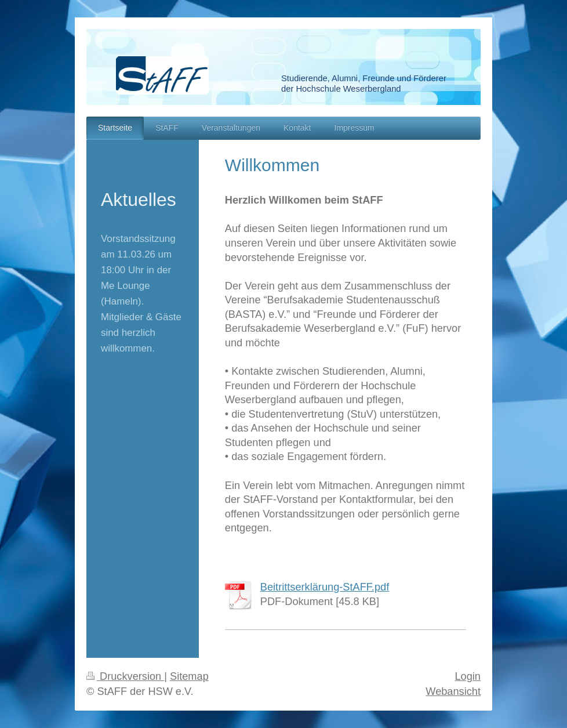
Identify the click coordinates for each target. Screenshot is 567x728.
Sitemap (189, 676)
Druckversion (125, 676)
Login (468, 676)
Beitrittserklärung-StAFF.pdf (325, 587)
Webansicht (453, 691)
